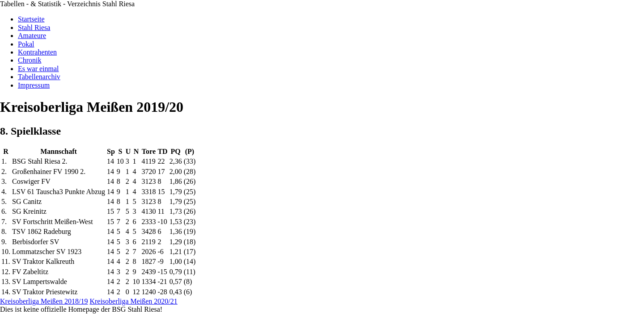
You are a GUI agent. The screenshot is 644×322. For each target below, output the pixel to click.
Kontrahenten (37, 52)
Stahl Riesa (34, 28)
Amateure (32, 36)
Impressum (34, 85)
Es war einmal (38, 69)
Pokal (26, 44)
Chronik (30, 60)
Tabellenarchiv (39, 77)
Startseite (31, 19)
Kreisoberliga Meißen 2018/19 (44, 301)
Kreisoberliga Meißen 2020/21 (133, 301)
